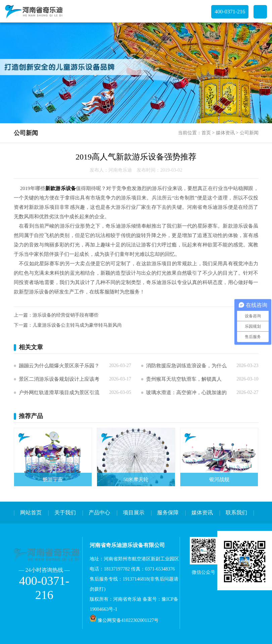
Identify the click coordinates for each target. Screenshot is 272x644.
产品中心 (99, 513)
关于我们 (65, 513)
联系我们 (236, 513)
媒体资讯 (225, 133)
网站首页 (31, 513)
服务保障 (168, 513)
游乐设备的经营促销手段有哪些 (65, 315)
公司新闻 (249, 133)
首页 (206, 133)
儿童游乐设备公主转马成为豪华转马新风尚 (77, 325)
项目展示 (134, 513)
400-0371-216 (230, 12)
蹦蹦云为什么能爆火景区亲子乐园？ (59, 366)
